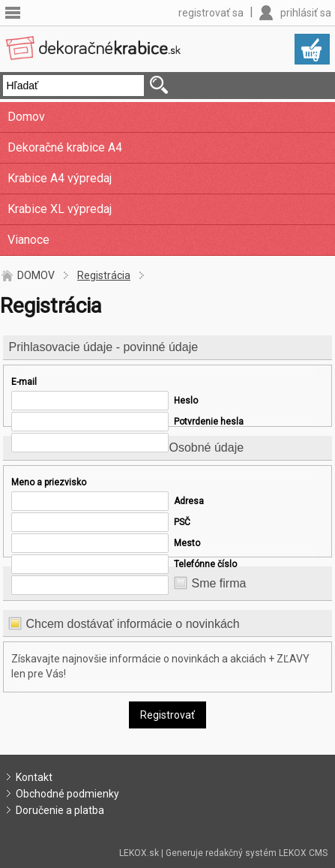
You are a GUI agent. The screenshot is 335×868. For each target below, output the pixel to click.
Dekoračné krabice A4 (65, 147)
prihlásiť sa (306, 13)
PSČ (182, 522)
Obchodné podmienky (67, 794)
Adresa (189, 501)
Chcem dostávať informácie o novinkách (132, 624)
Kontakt (34, 777)
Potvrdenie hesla (209, 422)
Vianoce (28, 240)
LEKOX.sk (139, 853)
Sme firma (218, 583)
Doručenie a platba (60, 810)
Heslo (186, 401)
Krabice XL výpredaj (60, 209)
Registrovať (167, 715)
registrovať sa (211, 13)
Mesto (187, 543)
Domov (26, 117)
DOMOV (36, 275)
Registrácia (104, 275)
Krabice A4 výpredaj (60, 178)
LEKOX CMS (303, 853)
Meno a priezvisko (49, 482)
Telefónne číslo (205, 564)
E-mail (24, 382)
